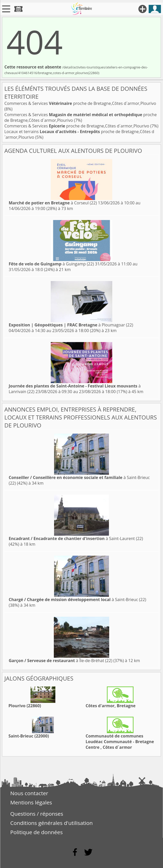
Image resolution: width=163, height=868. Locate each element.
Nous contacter (29, 793)
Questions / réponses (37, 814)
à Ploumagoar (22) (71, 325)
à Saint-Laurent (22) (76, 538)
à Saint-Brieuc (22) (77, 600)
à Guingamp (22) (51, 264)
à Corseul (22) (53, 203)
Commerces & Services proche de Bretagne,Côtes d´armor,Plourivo (80, 103)
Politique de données (37, 832)
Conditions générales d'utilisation (52, 823)
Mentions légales (31, 802)
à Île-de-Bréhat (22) (60, 661)
